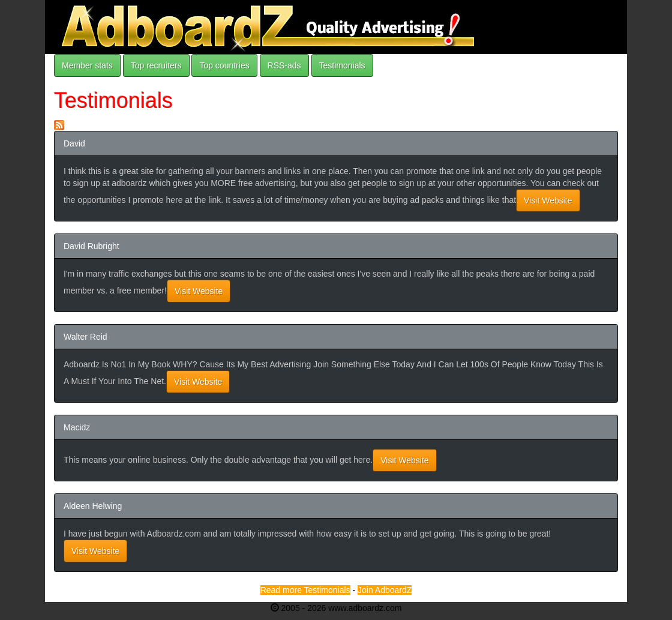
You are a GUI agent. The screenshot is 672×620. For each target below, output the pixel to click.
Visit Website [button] (548, 200)
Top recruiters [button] (156, 65)
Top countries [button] (224, 65)
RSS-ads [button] (284, 65)
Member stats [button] (87, 65)
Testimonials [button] (342, 65)
